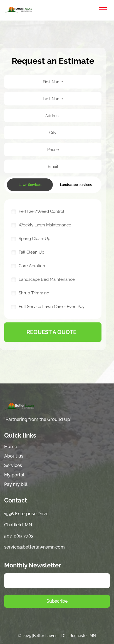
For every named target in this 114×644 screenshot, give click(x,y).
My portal (14, 475)
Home (11, 447)
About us (14, 456)
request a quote (51, 332)
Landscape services (76, 185)
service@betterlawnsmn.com (34, 547)
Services (13, 465)
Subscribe (57, 601)
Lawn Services (30, 185)
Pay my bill (16, 484)
